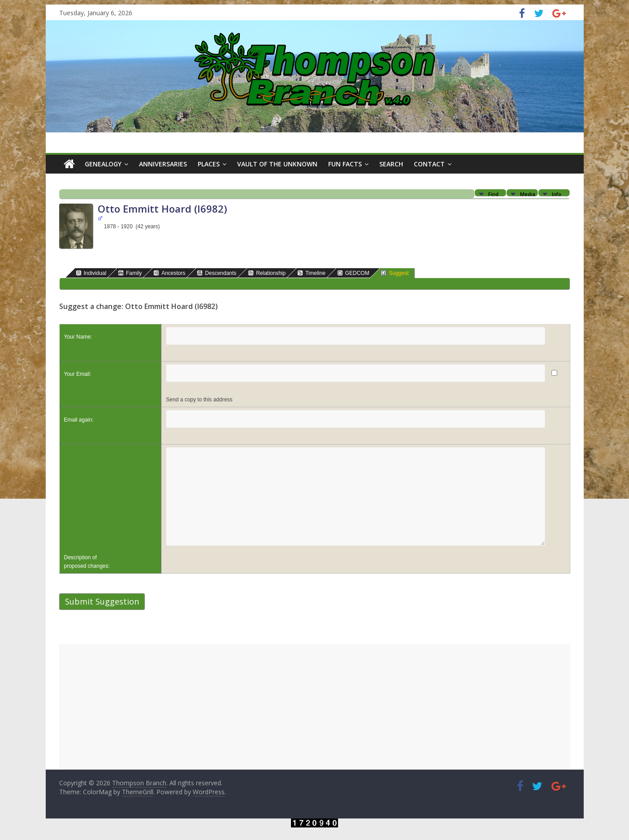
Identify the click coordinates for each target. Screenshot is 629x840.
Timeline (311, 273)
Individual (91, 273)
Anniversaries (163, 164)
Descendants (217, 273)
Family (130, 273)
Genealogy (103, 164)
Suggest (395, 273)
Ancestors (169, 273)
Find (493, 194)
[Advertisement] (315, 707)
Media (528, 194)
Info (557, 194)
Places (209, 164)
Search (391, 164)
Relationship (267, 273)
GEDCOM (353, 273)
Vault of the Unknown (277, 164)
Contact (429, 164)
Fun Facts (345, 164)
